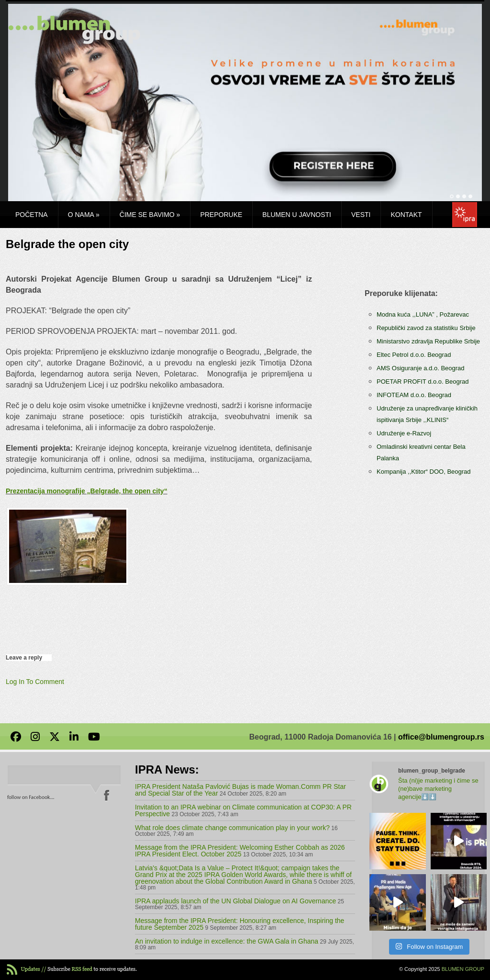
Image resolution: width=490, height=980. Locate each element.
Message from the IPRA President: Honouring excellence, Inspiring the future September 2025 (239, 924)
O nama (84, 215)
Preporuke (221, 215)
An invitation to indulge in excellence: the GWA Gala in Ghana (227, 941)
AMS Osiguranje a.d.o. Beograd (421, 368)
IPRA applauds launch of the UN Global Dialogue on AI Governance (235, 901)
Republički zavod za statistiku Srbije (426, 328)
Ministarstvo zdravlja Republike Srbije (428, 341)
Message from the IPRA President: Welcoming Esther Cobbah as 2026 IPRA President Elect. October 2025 (240, 851)
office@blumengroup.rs (441, 737)
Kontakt (406, 215)
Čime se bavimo (150, 215)
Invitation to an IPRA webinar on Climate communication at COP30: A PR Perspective (243, 810)
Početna (32, 215)
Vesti (361, 215)
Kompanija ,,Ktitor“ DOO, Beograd (424, 472)
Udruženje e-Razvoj (404, 433)
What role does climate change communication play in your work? (232, 828)
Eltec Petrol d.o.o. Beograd (414, 355)
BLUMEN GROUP (463, 969)
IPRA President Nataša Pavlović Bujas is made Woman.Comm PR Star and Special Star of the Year (240, 790)
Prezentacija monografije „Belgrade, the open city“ (87, 491)
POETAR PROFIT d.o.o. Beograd (423, 382)
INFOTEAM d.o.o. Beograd (414, 395)
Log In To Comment (35, 682)
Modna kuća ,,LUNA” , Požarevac (423, 314)
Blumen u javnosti (297, 215)
